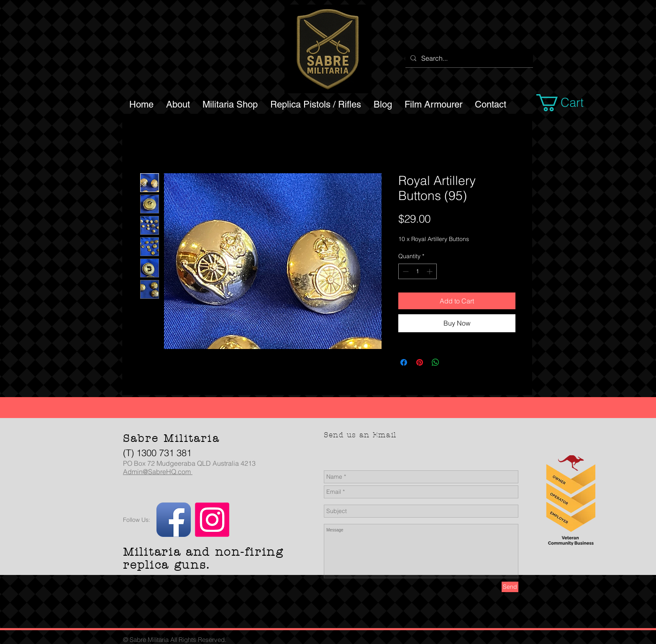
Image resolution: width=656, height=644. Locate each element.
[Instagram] (212, 520)
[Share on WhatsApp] (436, 362)
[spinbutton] (418, 271)
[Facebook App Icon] (174, 520)
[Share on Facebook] (404, 362)
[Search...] (468, 58)
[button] (570, 103)
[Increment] (430, 271)
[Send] (510, 587)
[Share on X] (451, 362)
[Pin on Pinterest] (420, 362)
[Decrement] (405, 271)
